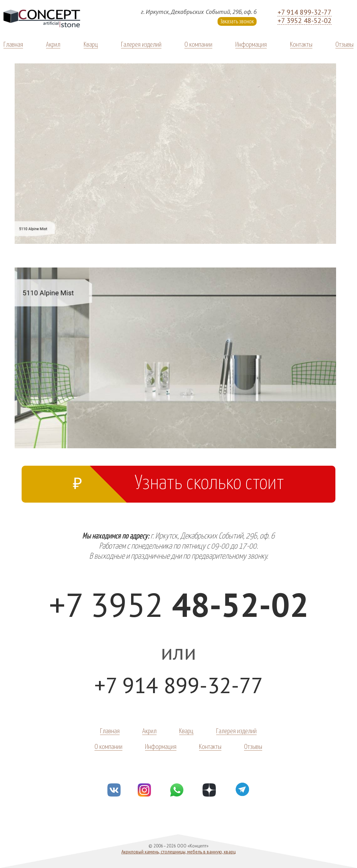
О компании (198, 44)
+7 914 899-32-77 (305, 12)
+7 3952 (179, 604)
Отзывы (344, 44)
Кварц (91, 44)
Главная (13, 44)
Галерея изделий (141, 44)
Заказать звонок (237, 21)
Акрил (53, 44)
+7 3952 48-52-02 (305, 21)
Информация (251, 44)
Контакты (301, 44)
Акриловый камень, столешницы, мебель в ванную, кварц (178, 852)
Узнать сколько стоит (178, 481)
